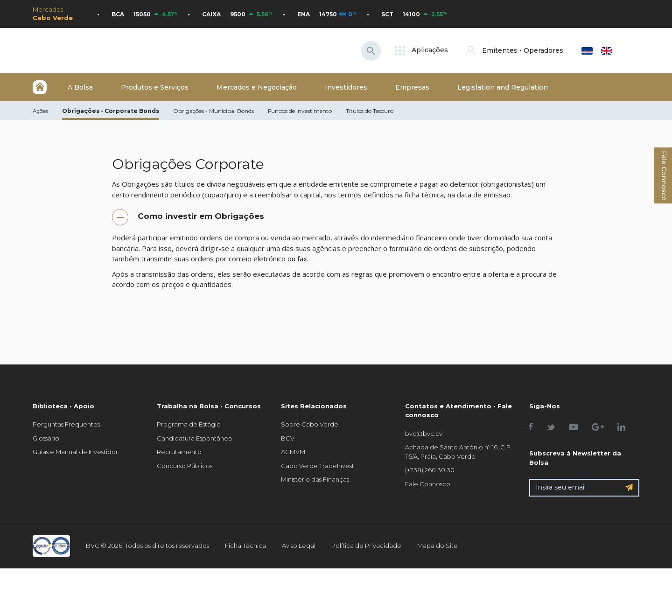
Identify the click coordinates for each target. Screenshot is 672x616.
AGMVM (293, 452)
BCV (288, 438)
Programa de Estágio (189, 424)
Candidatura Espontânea (194, 438)
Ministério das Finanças (315, 479)
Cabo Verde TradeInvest (318, 466)
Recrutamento (179, 452)
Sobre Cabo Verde (310, 424)
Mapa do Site (437, 546)
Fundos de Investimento (300, 111)
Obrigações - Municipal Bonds (213, 111)
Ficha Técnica (245, 546)
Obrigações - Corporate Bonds (111, 111)
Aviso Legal (299, 546)
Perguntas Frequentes (66, 424)
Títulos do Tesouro (370, 111)
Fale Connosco (428, 484)
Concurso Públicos (185, 466)
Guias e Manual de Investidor (75, 452)
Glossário (46, 438)
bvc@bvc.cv (424, 434)
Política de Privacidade (366, 546)
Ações (40, 111)
